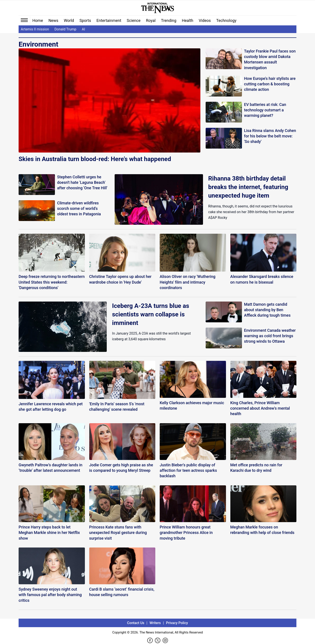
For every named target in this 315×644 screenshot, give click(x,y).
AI (83, 29)
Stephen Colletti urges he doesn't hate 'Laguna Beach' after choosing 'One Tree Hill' (82, 182)
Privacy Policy (177, 623)
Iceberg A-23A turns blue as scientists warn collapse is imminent (150, 314)
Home (38, 20)
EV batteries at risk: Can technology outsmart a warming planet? (265, 110)
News (53, 20)
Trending (169, 20)
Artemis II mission (35, 29)
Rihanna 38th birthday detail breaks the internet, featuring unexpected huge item (248, 187)
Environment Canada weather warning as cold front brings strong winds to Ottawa (270, 336)
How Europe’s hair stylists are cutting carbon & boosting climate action (270, 84)
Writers (155, 623)
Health (187, 20)
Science (134, 20)
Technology (226, 20)
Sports (85, 20)
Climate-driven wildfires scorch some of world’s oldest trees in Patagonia (79, 208)
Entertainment (109, 20)
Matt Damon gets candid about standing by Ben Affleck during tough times (267, 310)
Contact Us (136, 623)
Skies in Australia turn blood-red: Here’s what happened (95, 159)
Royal (151, 20)
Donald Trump (65, 29)
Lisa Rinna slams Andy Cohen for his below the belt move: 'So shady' (270, 136)
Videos (205, 20)
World (69, 20)
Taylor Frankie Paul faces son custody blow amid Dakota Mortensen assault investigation (270, 59)
